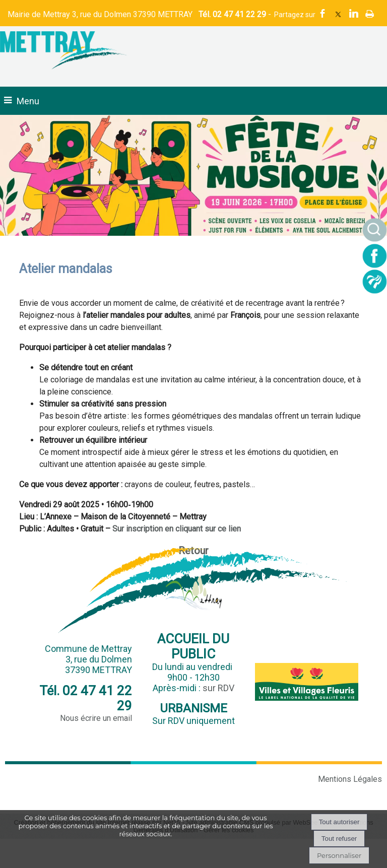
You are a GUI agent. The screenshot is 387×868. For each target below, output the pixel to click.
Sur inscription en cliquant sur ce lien (177, 529)
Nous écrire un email (96, 718)
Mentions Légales (350, 779)
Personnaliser (339, 855)
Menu (28, 101)
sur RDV (218, 688)
